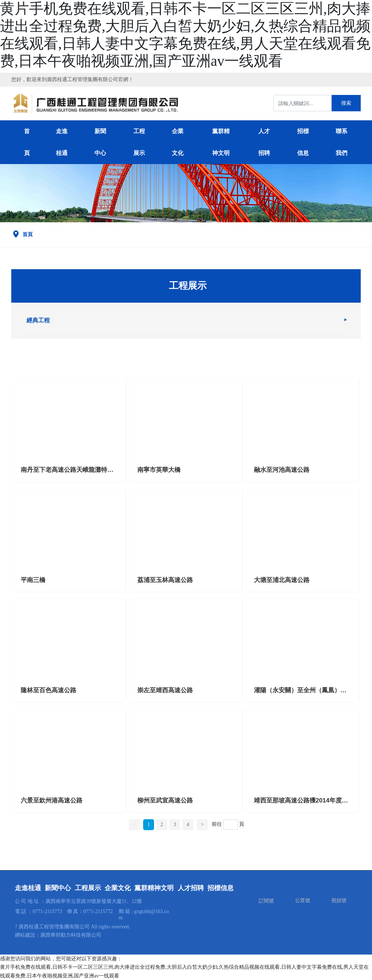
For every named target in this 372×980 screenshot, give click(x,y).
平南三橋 (33, 580)
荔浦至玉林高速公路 (165, 580)
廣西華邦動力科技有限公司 (71, 935)
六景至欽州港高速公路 (52, 800)
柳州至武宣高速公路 (165, 800)
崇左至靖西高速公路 (165, 690)
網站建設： (28, 935)
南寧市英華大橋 (159, 470)
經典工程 (38, 320)
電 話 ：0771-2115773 (39, 911)
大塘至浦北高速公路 (282, 580)
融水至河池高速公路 (282, 470)
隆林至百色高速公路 (48, 690)
